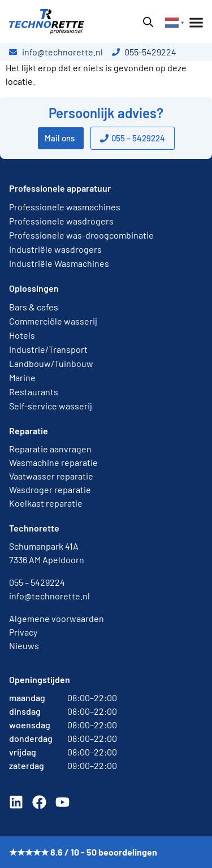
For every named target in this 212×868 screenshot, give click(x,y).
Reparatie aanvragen (50, 449)
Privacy (23, 632)
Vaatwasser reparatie (51, 476)
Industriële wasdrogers (55, 249)
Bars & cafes (34, 307)
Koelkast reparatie (46, 503)
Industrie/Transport (48, 349)
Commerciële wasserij (53, 321)
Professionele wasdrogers (61, 221)
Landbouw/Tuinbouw (51, 363)
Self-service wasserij (51, 406)
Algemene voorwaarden (57, 618)
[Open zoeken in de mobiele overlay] (148, 22)
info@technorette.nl (49, 596)
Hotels (22, 335)
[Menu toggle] (194, 23)
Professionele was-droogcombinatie (81, 235)
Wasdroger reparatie (50, 489)
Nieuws (24, 645)
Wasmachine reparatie (53, 462)
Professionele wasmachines (65, 207)
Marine (22, 377)
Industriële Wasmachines (59, 263)
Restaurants (34, 392)
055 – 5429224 (37, 582)
